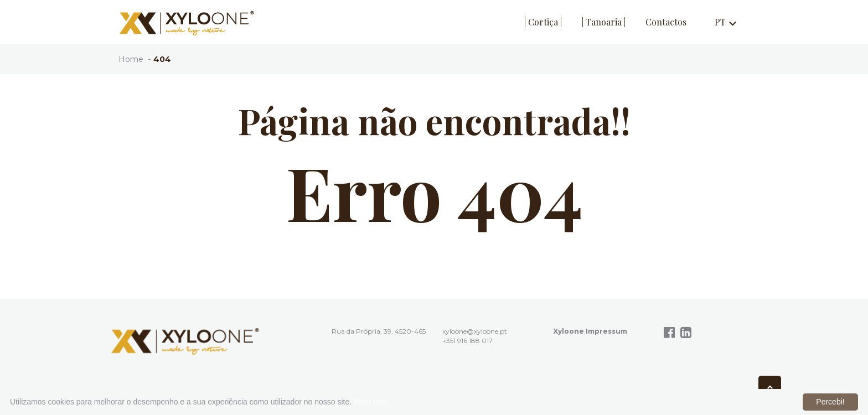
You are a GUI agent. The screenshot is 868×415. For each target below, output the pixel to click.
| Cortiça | (543, 22)
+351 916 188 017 (467, 341)
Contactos (666, 22)
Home (131, 59)
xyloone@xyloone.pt (475, 331)
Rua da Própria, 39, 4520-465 (379, 331)
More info (370, 402)
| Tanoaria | (604, 22)
